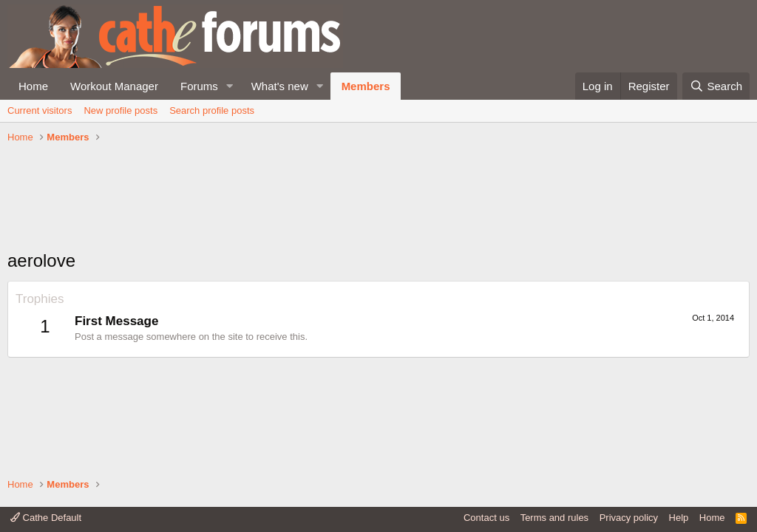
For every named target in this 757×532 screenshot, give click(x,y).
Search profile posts (212, 110)
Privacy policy (629, 518)
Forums (199, 86)
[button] (230, 86)
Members (366, 86)
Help (679, 518)
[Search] (716, 86)
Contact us (486, 518)
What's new (280, 86)
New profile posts (120, 110)
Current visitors (40, 110)
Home (33, 86)
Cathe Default (46, 518)
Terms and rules (554, 518)
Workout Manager (114, 86)
